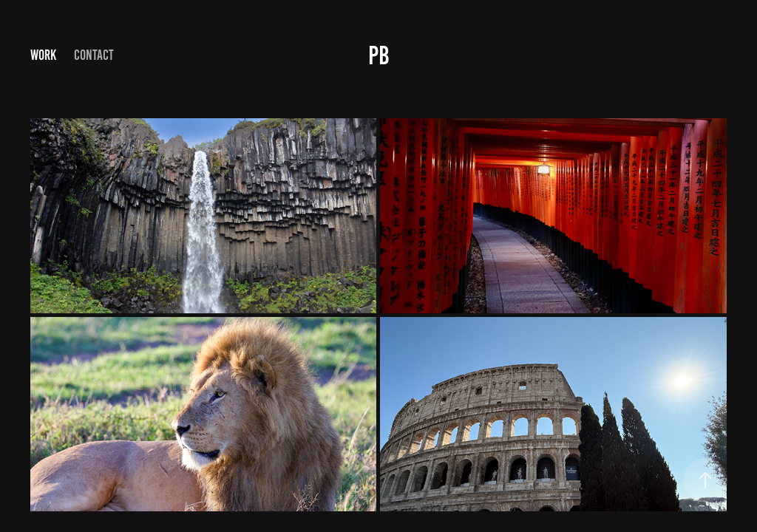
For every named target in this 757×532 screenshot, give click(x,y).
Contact (94, 55)
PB (379, 55)
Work (43, 55)
